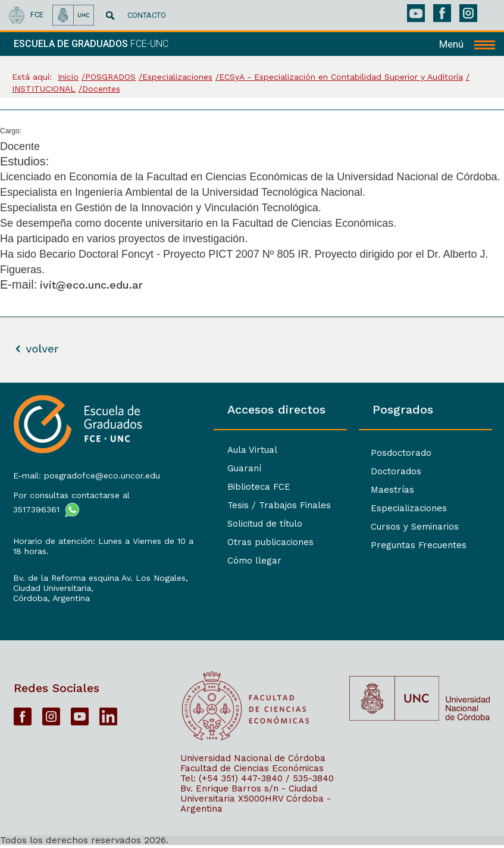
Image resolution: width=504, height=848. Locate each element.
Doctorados (377, 472)
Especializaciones (390, 509)
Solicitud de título (227, 524)
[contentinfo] (252, 615)
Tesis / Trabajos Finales (242, 505)
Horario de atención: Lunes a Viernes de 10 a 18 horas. (86, 544)
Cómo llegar (217, 561)
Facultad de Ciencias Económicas (252, 771)
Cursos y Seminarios (396, 527)
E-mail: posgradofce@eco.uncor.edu (85, 473)
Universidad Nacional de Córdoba (253, 761)
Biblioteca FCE (221, 487)
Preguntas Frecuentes (400, 545)
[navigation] (467, 44)
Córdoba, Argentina (50, 596)
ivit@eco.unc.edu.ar (91, 285)
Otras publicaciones (233, 542)
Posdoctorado (382, 453)
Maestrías (373, 490)
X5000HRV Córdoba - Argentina (256, 806)
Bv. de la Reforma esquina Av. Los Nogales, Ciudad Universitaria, (81, 581)
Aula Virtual (215, 450)
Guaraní (207, 468)
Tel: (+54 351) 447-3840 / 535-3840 (257, 781)
